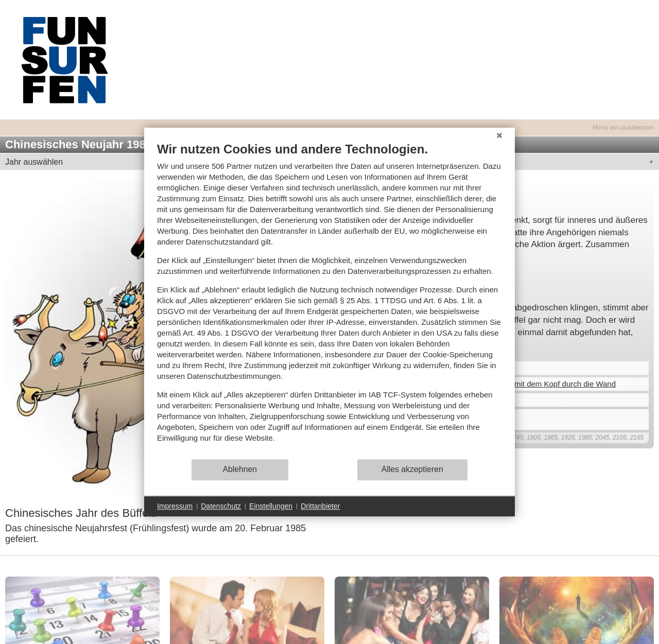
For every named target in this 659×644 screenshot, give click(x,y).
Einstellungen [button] (271, 506)
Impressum (175, 506)
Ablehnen (240, 469)
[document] (329, 300)
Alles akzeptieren (412, 469)
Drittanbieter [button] (320, 506)
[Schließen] (499, 135)
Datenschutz (221, 506)
